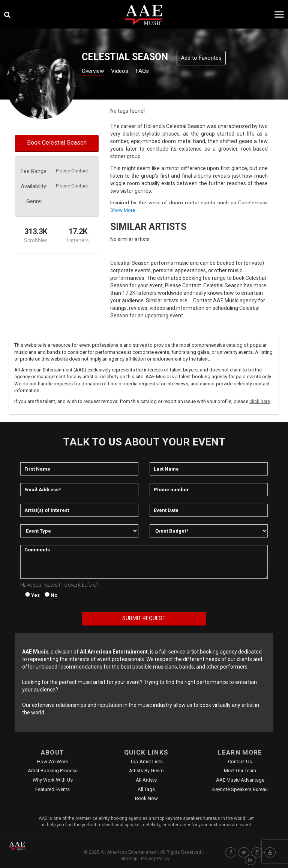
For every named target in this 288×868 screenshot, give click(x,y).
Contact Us (240, 762)
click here (260, 401)
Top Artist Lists (146, 762)
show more (123, 210)
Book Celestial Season (57, 143)
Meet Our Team (240, 771)
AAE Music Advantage (240, 780)
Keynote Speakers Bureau (240, 789)
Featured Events (52, 789)
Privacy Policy (155, 859)
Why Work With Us (53, 780)
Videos (128, 72)
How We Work (53, 762)
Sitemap (129, 859)
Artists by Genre (146, 771)
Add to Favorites (201, 58)
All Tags (146, 789)
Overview (96, 72)
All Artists (146, 780)
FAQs (155, 72)
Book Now (146, 798)
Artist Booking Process (53, 771)
